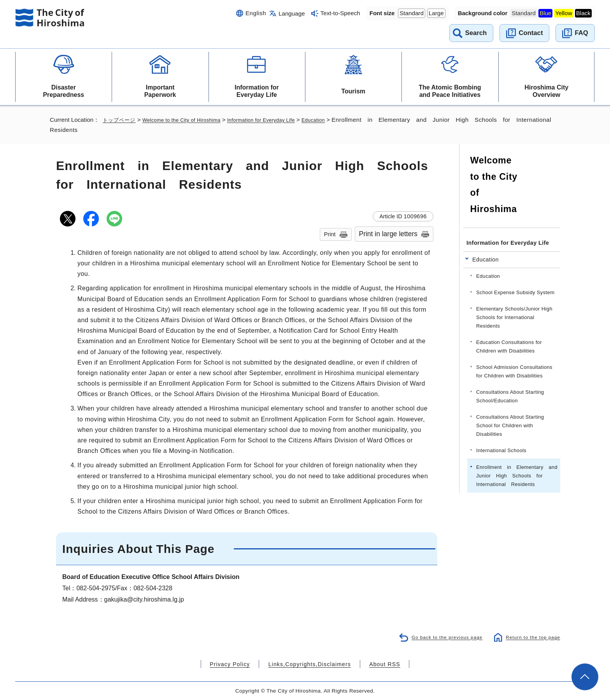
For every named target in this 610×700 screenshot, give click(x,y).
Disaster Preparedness (63, 91)
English (256, 13)
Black (583, 13)
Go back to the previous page (441, 637)
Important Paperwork (160, 91)
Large (436, 13)
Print (330, 234)
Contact (531, 33)
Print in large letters (388, 234)
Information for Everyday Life (257, 91)
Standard (412, 13)
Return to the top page (531, 637)
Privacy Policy (240, 664)
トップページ (120, 120)
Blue (545, 13)
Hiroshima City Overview (546, 91)
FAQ (581, 33)
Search (476, 33)
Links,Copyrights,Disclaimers (309, 664)
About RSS (374, 664)
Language (292, 13)
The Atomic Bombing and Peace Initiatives (450, 91)
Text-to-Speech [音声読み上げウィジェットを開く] (340, 13)
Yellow (564, 13)
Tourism (353, 91)
